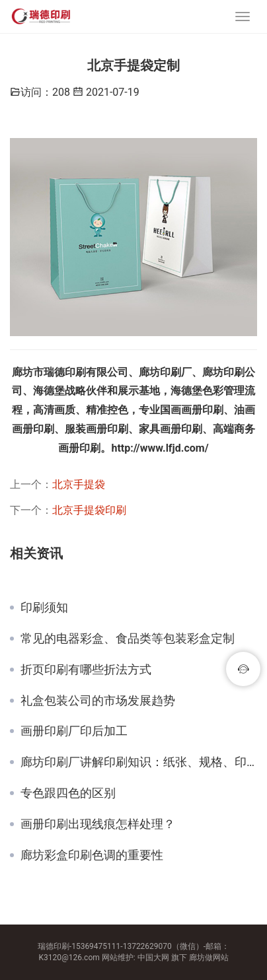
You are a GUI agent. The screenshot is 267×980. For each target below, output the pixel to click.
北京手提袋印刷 (89, 510)
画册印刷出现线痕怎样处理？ (98, 824)
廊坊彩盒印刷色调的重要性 (92, 855)
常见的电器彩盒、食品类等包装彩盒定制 (128, 639)
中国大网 (153, 958)
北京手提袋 (79, 484)
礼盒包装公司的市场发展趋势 (98, 701)
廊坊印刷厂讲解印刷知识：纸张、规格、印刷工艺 (139, 762)
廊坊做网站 (209, 958)
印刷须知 (44, 608)
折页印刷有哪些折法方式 (86, 670)
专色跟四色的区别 (68, 793)
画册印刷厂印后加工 (74, 731)
